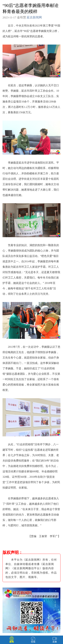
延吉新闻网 (34, 17)
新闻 (12, 642)
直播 (55, 642)
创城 (33, 642)
